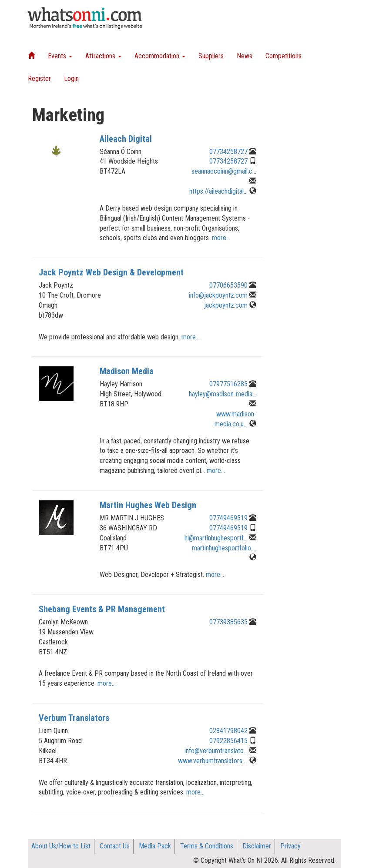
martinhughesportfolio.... (224, 548)
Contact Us (115, 846)
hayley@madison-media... (223, 394)
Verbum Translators (74, 718)
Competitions (283, 56)
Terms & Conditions (207, 846)
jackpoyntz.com (226, 305)
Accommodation (160, 56)
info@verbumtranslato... (216, 751)
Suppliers (211, 56)
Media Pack (155, 846)
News (245, 56)
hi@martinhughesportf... (216, 538)
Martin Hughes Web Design (148, 505)
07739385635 (228, 622)
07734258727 (228, 152)
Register (39, 79)
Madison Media (127, 371)
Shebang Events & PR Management (102, 609)
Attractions (103, 56)
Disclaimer (257, 846)
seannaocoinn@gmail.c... (224, 171)
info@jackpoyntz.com (218, 295)
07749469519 (228, 518)
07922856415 (228, 741)
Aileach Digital (126, 139)
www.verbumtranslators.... (213, 761)
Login (71, 79)
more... (221, 238)
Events (60, 56)
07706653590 (228, 285)
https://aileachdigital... (218, 191)
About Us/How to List (61, 846)
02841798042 (228, 731)
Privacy (290, 846)
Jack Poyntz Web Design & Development (111, 272)
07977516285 (228, 384)
